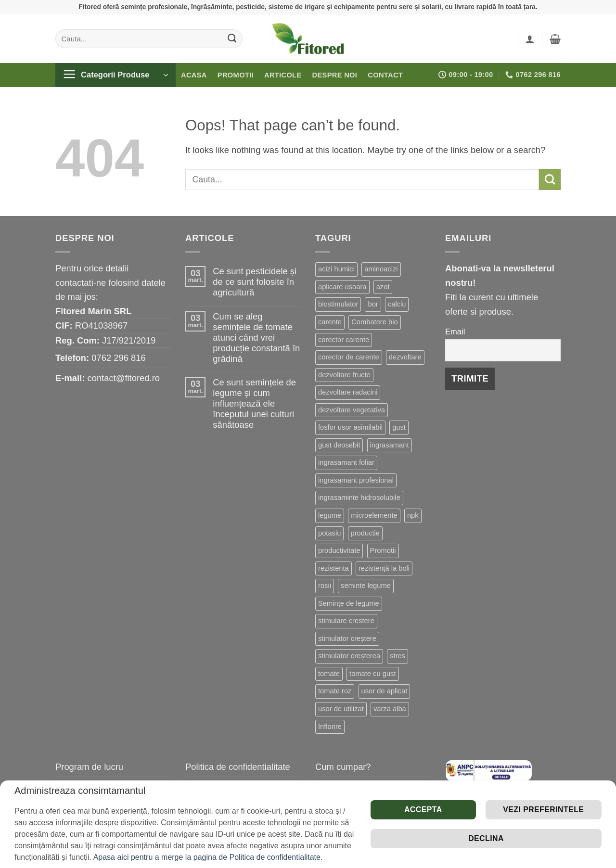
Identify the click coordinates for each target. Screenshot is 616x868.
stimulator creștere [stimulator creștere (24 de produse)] (347, 638)
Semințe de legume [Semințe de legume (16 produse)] (349, 603)
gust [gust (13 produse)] (399, 427)
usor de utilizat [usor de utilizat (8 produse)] (341, 709)
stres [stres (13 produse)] (398, 656)
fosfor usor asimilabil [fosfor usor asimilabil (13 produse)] (350, 427)
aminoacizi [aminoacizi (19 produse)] (381, 269)
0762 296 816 (119, 358)
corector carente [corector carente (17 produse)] (344, 340)
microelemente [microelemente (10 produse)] (374, 515)
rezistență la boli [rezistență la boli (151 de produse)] (384, 568)
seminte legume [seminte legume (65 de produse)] (366, 586)
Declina (486, 838)
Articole (283, 75)
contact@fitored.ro (123, 378)
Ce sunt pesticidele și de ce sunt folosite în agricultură (255, 282)
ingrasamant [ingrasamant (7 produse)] (390, 445)
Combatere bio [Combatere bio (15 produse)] (374, 322)
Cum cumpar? (343, 767)
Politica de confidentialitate (238, 767)
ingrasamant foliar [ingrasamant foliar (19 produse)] (346, 462)
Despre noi (335, 75)
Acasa (194, 75)
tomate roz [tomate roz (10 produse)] (335, 691)
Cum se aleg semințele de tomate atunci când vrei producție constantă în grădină (256, 338)
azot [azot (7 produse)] (383, 287)
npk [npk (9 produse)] (413, 515)
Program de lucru (89, 767)
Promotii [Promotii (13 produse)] (383, 550)
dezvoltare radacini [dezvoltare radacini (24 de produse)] (348, 392)
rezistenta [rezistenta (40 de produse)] (334, 568)
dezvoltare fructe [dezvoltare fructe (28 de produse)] (344, 375)
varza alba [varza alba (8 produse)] (390, 709)
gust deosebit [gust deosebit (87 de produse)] (339, 445)
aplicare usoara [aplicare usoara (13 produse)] (342, 287)
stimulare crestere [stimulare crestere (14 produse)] (346, 621)
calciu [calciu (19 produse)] (397, 304)
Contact (385, 75)
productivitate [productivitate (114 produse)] (339, 550)
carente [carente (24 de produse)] (330, 322)
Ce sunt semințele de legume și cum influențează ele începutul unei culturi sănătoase (254, 403)
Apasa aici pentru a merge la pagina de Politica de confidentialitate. (208, 857)
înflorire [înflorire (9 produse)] (330, 727)
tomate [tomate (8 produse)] (329, 674)
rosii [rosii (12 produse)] (325, 586)
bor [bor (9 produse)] (373, 304)
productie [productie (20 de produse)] (366, 533)
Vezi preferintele (543, 810)
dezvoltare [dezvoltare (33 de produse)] (405, 357)
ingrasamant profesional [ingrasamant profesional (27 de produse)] (356, 480)
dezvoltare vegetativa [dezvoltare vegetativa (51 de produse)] (352, 410)
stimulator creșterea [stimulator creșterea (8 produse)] (349, 656)
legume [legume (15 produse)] (330, 515)
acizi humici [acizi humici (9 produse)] (336, 269)
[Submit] (232, 38)
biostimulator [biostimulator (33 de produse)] (338, 304)
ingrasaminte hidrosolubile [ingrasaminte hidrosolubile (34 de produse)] (359, 498)
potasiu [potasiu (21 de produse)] (329, 533)
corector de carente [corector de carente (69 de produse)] (349, 357)
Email (455, 332)
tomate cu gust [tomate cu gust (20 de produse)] (372, 674)
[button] (530, 39)
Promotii (236, 75)
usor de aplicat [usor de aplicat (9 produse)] (385, 691)
